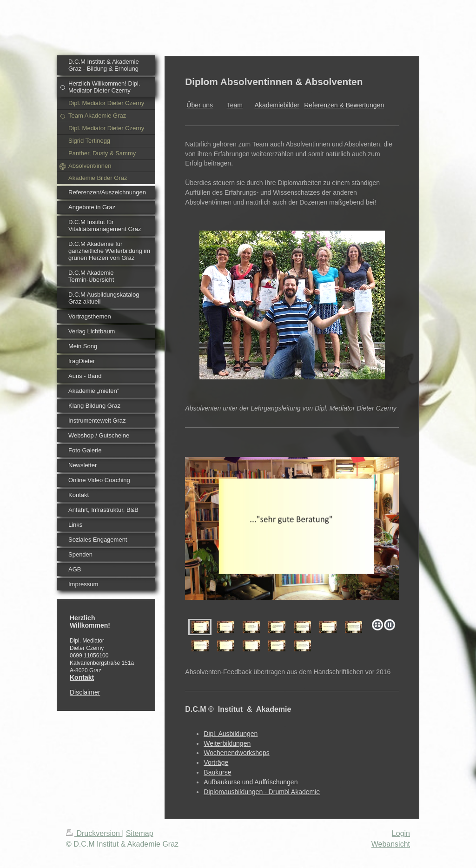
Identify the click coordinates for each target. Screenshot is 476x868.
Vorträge (216, 762)
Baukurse (217, 772)
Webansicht (391, 844)
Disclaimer (85, 692)
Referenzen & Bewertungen (344, 105)
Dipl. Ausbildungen (231, 734)
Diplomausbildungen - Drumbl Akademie (262, 792)
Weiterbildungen (227, 743)
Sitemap (140, 833)
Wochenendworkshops (236, 753)
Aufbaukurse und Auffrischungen (251, 782)
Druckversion (94, 833)
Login (401, 833)
